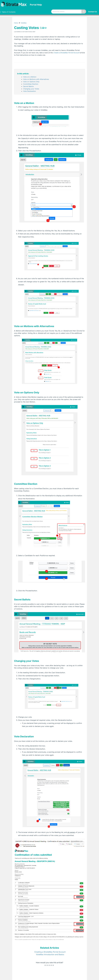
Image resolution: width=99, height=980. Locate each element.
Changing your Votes (31, 89)
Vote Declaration (30, 91)
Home (16, 23)
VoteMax (24, 23)
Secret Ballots (28, 86)
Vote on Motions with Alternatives (36, 79)
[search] (66, 12)
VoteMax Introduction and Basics (50, 954)
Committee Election (31, 84)
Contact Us (93, 12)
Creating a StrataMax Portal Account (50, 952)
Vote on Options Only (31, 82)
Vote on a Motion (30, 77)
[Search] (84, 12)
